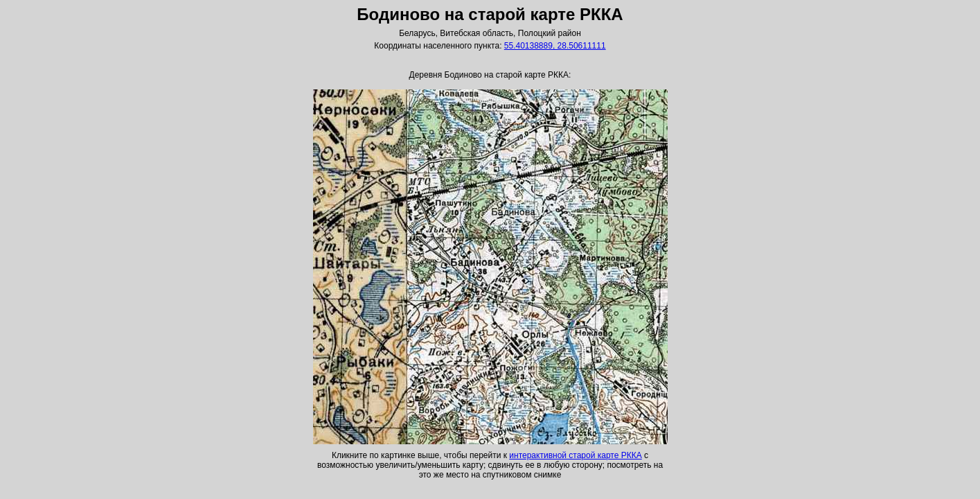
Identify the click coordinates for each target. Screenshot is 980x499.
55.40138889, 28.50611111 (555, 46)
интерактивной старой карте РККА (575, 455)
